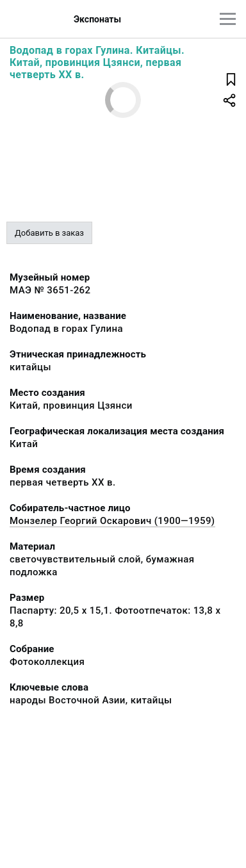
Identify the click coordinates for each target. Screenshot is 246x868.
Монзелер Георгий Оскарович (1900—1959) (112, 521)
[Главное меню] (228, 19)
